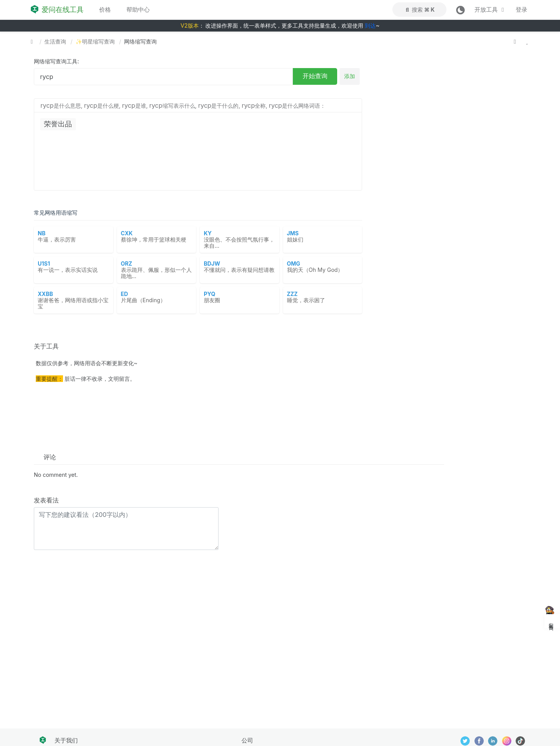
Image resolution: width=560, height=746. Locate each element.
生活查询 (55, 41)
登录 (521, 10)
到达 (370, 25)
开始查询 (315, 76)
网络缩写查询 (140, 41)
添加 (350, 76)
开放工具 (490, 10)
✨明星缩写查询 (95, 41)
